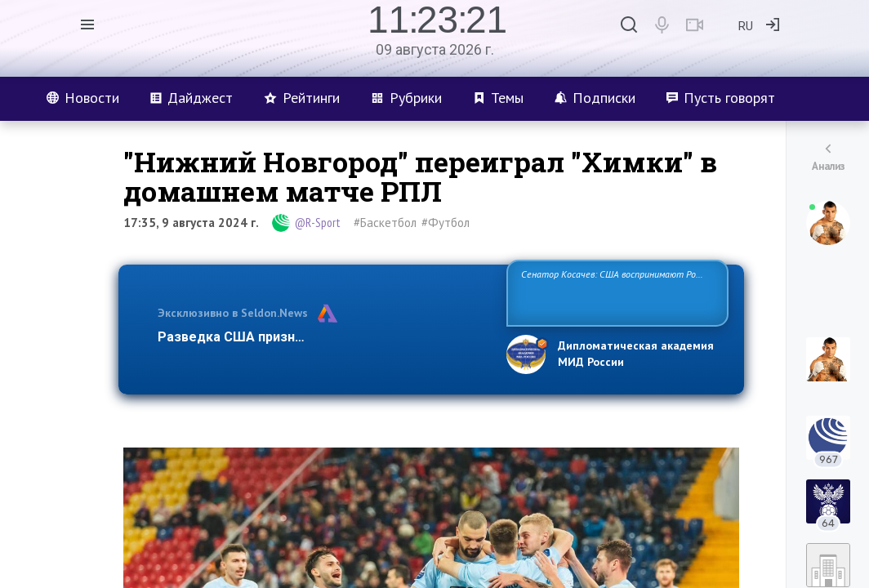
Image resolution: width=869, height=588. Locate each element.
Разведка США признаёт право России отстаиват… (323, 337)
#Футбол (446, 223)
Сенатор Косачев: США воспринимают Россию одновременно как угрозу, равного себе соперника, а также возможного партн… (617, 292)
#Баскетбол (385, 223)
